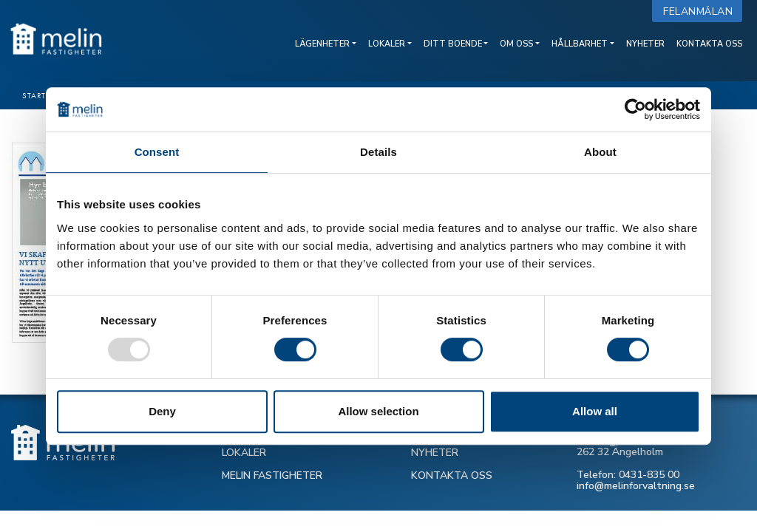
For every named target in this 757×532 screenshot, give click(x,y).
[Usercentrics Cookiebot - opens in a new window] (635, 109)
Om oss (516, 44)
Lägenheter (322, 44)
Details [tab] (378, 152)
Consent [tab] (157, 152)
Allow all (595, 411)
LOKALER (244, 453)
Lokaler (387, 44)
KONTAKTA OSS (452, 475)
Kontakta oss (709, 44)
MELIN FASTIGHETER (272, 475)
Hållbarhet (580, 44)
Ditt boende (453, 44)
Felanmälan (701, 11)
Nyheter (645, 44)
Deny (162, 411)
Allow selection (378, 411)
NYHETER (435, 453)
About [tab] (600, 152)
